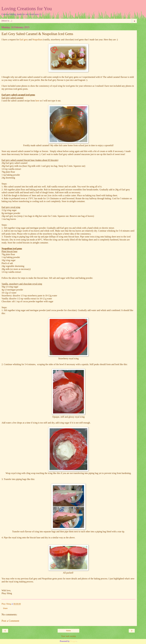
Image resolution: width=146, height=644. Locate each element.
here (37, 101)
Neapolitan (37, 40)
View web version (68, 636)
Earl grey (24, 40)
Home (68, 631)
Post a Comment (10, 621)
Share (5, 608)
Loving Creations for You (27, 8)
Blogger (73, 641)
